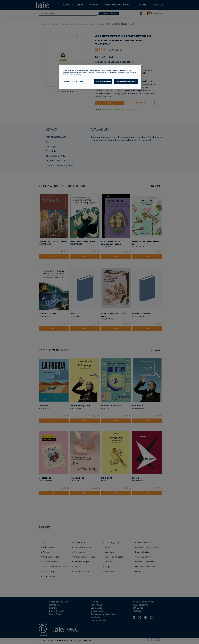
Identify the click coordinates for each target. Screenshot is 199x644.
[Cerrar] (138, 67)
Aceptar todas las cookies (126, 82)
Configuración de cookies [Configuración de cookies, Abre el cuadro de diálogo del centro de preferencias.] (73, 82)
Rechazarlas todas (103, 82)
